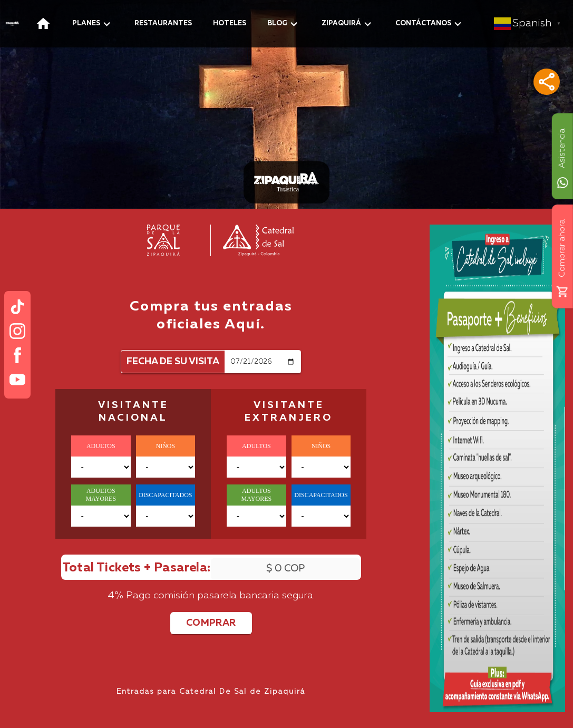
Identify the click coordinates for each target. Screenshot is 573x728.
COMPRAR (211, 623)
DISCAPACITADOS (165, 495)
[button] (547, 82)
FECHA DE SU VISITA (173, 362)
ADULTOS (101, 446)
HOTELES (230, 23)
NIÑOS (166, 446)
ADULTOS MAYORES (101, 495)
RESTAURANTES (163, 23)
